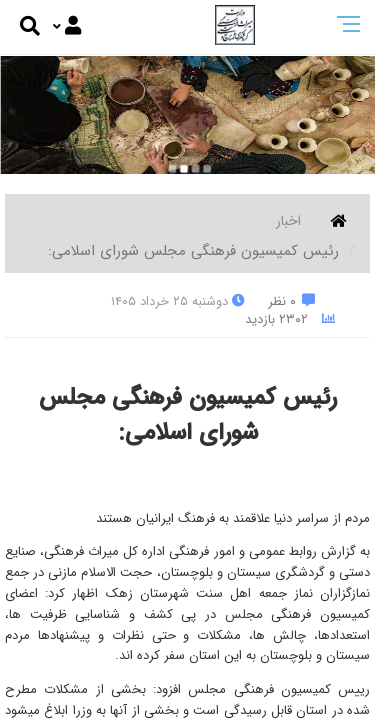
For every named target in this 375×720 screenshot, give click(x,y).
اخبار (288, 221)
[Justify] (67, 27)
